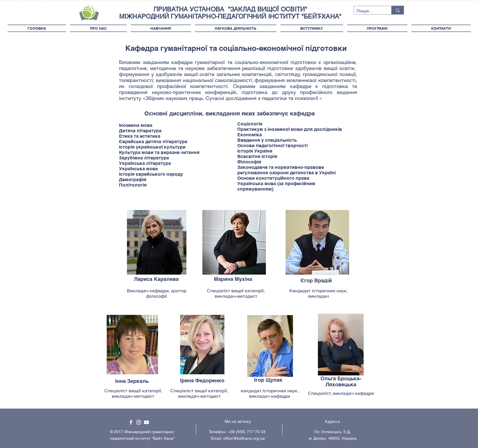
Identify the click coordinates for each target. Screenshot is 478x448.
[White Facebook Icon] (131, 422)
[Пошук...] (368, 11)
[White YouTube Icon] (146, 422)
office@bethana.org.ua (244, 438)
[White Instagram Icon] (139, 422)
